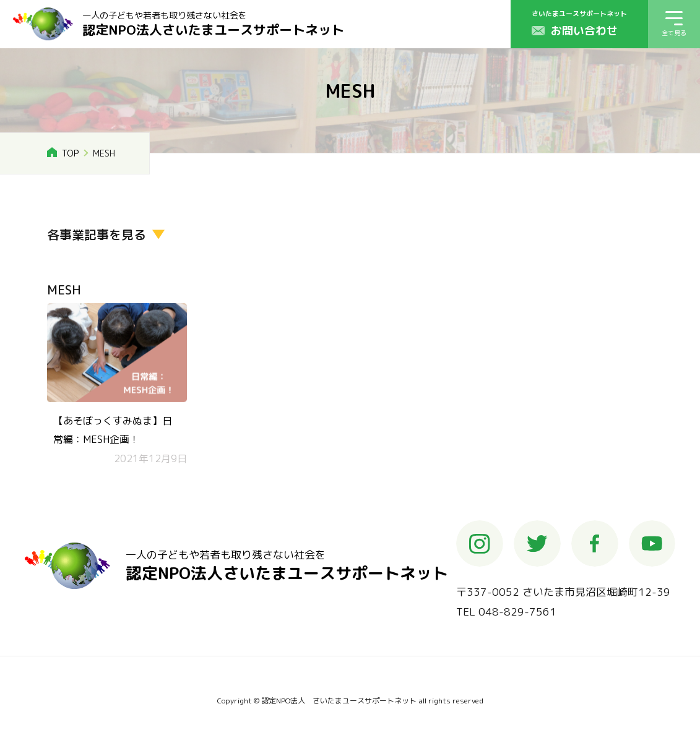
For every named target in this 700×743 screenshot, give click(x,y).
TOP (70, 153)
